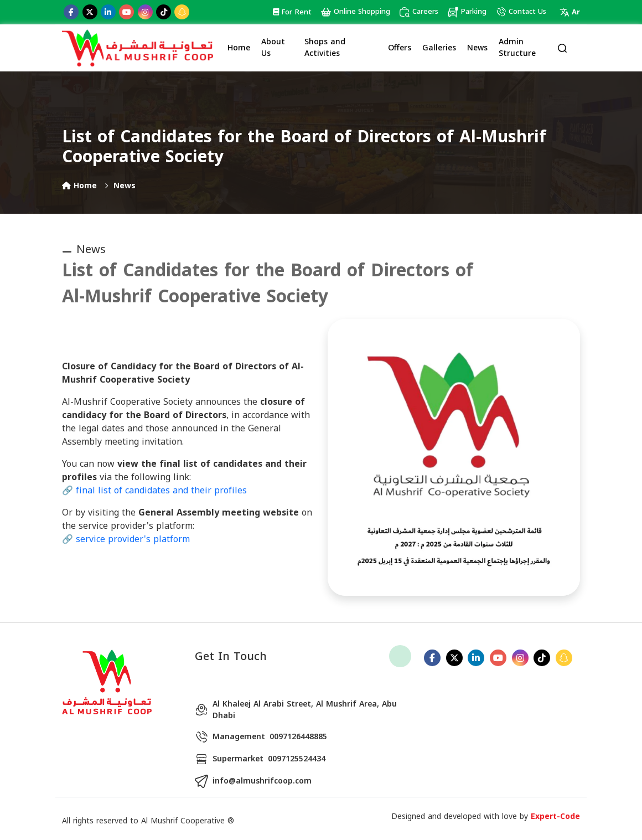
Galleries (439, 48)
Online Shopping (355, 12)
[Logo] (138, 48)
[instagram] (145, 12)
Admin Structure (517, 48)
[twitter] (90, 12)
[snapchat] (182, 12)
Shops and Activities (325, 48)
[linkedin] (108, 12)
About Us (273, 48)
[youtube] (126, 12)
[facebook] (71, 12)
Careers (419, 12)
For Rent (292, 12)
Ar (570, 12)
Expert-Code (555, 816)
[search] (562, 47)
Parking (467, 12)
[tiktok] (164, 12)
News (477, 48)
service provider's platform (133, 539)
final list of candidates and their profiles (161, 490)
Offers (400, 48)
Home (239, 48)
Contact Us (521, 12)
